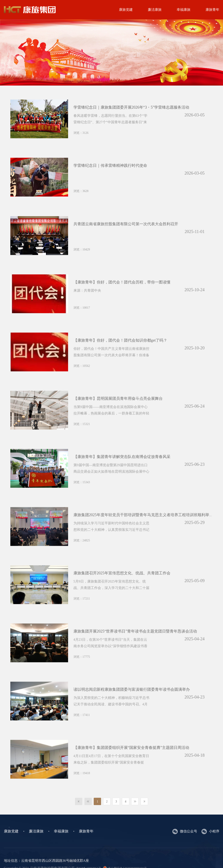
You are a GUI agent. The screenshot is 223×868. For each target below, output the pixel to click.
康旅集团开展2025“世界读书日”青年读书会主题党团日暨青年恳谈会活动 (135, 639)
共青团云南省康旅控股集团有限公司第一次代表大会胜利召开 (126, 232)
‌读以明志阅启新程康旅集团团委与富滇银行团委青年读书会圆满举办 (132, 697)
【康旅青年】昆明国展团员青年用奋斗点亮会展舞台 (118, 406)
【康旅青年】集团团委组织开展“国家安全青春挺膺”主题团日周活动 (131, 755)
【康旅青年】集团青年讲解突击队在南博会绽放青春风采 (122, 464)
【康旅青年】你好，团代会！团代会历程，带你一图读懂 (122, 290)
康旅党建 (126, 10)
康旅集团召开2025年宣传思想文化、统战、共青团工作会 (122, 581)
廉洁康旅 (155, 10)
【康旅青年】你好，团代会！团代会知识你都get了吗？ (120, 348)
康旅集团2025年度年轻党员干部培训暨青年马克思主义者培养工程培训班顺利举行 (143, 523)
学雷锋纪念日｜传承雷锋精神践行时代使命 (110, 165)
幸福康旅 (184, 10)
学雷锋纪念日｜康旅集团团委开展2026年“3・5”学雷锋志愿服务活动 (131, 107)
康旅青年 (86, 831)
